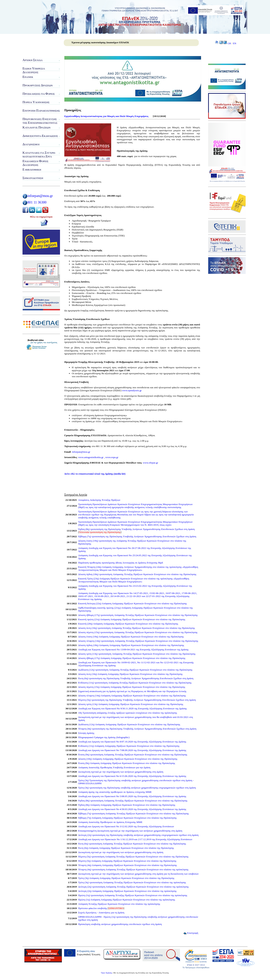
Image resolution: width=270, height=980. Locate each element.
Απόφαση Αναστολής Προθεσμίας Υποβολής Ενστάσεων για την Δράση (114, 767)
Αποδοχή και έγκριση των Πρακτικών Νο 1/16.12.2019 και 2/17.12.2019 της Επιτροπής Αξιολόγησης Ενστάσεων (135, 839)
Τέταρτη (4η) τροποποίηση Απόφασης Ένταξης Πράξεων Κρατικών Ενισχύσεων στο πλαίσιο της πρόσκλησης (133, 869)
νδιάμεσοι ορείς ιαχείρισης (35, 163)
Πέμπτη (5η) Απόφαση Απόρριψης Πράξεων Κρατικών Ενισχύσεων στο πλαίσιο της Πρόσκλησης (127, 861)
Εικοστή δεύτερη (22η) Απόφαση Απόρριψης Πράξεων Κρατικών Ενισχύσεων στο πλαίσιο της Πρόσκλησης (133, 603)
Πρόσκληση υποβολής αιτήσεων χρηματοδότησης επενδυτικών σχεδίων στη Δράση (120, 924)
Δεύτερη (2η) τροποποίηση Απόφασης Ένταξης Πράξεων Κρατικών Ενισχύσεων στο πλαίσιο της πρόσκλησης (133, 887)
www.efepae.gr (151, 463)
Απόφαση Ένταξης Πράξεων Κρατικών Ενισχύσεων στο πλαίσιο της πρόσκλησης (119, 904)
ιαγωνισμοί (31, 144)
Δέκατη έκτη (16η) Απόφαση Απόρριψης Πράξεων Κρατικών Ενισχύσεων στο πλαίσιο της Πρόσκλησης (130, 674)
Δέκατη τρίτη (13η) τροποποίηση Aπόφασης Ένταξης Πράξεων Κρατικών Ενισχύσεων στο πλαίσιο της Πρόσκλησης (137, 654)
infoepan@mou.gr (40, 196)
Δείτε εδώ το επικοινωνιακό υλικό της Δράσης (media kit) (95, 474)
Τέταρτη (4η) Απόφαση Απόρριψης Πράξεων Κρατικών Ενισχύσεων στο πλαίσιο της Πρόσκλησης (128, 865)
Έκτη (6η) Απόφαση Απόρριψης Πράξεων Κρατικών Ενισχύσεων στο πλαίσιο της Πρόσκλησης (126, 848)
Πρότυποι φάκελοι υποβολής (93, 908)
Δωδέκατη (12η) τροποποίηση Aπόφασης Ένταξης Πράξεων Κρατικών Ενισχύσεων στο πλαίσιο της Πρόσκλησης (135, 670)
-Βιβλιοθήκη (32, 170)
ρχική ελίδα (33, 60)
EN (235, 43)
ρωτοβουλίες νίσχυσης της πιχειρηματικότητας (40, 121)
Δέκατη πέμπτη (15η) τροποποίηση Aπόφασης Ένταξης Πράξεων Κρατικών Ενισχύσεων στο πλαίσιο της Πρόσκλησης (138, 632)
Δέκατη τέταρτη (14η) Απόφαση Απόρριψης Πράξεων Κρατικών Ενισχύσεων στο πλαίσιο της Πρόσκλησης (132, 696)
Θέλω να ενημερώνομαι (41, 217)
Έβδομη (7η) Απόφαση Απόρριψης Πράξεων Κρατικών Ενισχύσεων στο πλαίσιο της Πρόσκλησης (127, 818)
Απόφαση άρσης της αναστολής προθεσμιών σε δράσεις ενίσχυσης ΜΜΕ (115, 792)
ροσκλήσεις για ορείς (39, 94)
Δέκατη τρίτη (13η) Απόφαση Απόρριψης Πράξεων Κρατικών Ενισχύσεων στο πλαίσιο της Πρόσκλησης (131, 704)
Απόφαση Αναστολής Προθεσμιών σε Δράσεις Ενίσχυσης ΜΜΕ (110, 822)
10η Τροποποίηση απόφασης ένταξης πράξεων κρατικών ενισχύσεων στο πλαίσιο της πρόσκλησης (128, 713)
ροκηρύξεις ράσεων (38, 85)
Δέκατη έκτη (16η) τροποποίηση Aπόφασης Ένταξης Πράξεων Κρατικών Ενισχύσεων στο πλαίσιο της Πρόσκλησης (137, 628)
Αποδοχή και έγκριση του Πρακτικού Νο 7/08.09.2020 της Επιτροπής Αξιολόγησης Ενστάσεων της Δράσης (132, 750)
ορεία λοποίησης (36, 102)
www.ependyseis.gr (132, 390)
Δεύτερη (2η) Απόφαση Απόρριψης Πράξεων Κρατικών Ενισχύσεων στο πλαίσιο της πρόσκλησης (127, 891)
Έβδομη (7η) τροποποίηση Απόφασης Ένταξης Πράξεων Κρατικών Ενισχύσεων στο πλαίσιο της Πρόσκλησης (133, 813)
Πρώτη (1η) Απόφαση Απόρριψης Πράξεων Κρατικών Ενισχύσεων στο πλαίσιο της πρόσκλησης (127, 900)
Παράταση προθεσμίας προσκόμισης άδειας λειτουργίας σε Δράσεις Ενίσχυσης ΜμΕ (121, 563)
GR (229, 43)
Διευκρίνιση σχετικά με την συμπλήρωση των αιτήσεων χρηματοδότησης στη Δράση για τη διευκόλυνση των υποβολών (138, 874)
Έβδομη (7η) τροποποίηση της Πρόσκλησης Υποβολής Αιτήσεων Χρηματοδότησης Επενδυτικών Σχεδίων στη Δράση (137, 536)
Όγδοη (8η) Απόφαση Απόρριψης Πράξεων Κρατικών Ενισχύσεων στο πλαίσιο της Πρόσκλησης (127, 805)
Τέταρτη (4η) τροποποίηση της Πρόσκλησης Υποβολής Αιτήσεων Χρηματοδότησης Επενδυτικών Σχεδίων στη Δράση (137, 729)
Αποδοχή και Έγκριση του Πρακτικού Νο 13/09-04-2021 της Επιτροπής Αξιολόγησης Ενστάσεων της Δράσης (133, 649)
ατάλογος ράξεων (36, 127)
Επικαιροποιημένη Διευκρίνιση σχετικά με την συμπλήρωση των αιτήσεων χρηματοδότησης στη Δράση (130, 831)
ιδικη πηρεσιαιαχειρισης (34, 70)
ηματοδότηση (33, 178)
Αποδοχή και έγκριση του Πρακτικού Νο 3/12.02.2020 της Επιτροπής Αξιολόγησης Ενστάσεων (126, 826)
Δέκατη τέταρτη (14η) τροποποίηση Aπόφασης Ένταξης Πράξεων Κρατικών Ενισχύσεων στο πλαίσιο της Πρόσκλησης (138, 641)
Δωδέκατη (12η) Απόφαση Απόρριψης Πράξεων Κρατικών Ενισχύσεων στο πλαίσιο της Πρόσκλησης (129, 724)
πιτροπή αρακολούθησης (41, 111)
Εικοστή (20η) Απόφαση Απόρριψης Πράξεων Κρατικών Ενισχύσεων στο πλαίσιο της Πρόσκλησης (128, 624)
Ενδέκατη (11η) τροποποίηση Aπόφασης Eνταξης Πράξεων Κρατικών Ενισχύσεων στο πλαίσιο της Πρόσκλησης (135, 683)
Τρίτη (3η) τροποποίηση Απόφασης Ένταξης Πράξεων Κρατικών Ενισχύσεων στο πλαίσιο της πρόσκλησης (132, 882)
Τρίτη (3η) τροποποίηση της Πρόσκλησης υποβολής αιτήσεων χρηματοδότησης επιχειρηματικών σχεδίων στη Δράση (137, 788)
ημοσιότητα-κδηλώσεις (40, 136)
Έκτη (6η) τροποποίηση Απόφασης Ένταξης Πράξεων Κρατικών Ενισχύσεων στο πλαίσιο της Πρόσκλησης (132, 844)
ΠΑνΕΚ (28, 77)
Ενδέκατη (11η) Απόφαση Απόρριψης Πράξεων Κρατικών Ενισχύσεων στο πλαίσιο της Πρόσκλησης (129, 746)
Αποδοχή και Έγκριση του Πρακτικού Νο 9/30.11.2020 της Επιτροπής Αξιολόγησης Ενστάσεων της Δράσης (133, 708)
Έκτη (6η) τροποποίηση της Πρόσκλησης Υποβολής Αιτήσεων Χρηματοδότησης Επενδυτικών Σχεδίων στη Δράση (136, 678)
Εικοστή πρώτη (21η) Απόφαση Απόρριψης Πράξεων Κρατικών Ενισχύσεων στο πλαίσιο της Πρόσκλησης (132, 619)
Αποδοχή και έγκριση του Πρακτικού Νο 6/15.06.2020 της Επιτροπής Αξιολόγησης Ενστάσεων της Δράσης (132, 776)
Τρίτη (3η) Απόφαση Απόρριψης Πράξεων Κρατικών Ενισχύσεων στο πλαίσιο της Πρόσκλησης (126, 878)
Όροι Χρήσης (106, 973)
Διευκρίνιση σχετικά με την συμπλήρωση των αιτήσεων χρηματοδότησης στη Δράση (121, 772)
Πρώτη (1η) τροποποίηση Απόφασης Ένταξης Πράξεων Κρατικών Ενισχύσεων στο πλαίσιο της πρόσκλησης (133, 895)
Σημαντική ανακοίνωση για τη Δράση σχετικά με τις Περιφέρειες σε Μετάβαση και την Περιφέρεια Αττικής (132, 691)
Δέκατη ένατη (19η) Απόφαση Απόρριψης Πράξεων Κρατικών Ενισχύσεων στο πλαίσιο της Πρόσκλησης (131, 637)
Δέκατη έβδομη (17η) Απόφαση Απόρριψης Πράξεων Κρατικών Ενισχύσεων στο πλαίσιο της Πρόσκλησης (132, 658)
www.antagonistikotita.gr (91, 457)
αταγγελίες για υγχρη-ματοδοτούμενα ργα (39, 155)
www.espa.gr (112, 457)
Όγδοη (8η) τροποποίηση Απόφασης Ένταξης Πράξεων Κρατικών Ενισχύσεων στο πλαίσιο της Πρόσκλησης (133, 801)
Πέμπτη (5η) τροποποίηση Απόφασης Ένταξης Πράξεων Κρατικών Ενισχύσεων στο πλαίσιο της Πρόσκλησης (133, 857)
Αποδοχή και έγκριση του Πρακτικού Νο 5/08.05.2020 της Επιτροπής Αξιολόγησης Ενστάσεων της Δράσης (132, 796)
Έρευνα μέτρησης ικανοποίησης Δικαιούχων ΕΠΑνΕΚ (100, 42)
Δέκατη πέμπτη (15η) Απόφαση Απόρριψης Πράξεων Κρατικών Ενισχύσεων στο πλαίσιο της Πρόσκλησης (132, 687)
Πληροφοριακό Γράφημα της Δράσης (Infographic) (104, 737)
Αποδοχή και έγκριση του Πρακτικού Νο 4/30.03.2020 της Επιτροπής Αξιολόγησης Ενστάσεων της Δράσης (132, 809)
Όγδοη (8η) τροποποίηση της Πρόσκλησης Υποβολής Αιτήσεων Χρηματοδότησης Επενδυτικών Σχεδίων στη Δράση (136, 529)
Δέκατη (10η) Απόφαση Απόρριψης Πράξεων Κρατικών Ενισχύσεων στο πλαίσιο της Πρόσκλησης (128, 759)
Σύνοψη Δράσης (86, 733)
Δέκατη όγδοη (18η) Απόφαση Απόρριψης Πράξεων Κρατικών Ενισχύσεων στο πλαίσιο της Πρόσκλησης (131, 645)
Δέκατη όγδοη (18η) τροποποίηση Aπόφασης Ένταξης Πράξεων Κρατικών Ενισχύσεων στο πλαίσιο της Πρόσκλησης (137, 574)
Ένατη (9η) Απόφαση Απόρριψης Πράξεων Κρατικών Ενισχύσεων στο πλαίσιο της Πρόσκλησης (127, 763)
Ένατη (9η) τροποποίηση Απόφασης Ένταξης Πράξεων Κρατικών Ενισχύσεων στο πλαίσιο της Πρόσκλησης (133, 755)
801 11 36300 (37, 202)
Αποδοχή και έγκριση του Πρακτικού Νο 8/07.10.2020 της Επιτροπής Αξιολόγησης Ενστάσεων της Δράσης (132, 742)
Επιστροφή (191, 933)
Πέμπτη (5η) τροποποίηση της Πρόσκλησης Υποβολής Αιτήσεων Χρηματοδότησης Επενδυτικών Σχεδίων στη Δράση (137, 700)
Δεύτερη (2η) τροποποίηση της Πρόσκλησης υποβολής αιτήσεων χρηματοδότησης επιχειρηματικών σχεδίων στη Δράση (138, 835)
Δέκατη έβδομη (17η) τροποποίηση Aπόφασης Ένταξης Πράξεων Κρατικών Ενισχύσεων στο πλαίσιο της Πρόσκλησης (138, 615)
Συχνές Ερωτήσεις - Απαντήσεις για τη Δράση (101, 913)
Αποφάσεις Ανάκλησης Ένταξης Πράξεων (99, 500)
